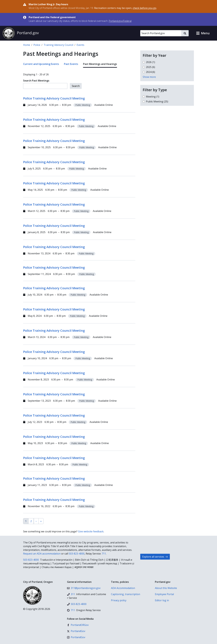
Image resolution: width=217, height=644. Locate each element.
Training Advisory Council (58, 45)
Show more (149, 77)
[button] (203, 33)
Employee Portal (164, 594)
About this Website (166, 588)
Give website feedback (91, 531)
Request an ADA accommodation (42, 554)
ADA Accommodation (123, 588)
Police (37, 45)
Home (27, 45)
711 (104, 554)
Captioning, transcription (126, 594)
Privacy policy (119, 600)
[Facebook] (78, 625)
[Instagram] (76, 637)
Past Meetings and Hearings (100, 64)
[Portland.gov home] (21, 33)
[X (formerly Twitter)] (76, 631)
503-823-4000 (77, 554)
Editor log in (162, 600)
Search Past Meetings (36, 81)
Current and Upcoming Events (41, 64)
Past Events (71, 64)
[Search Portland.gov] (161, 33)
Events (80, 45)
